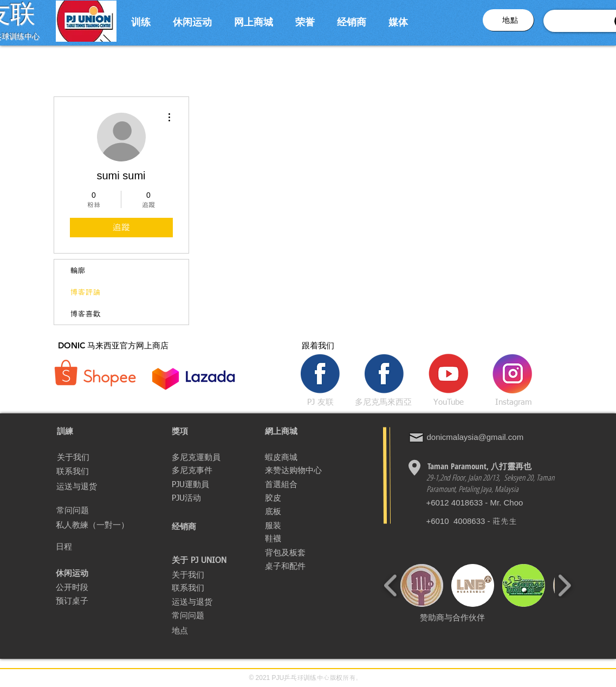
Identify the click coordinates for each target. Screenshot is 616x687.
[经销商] (210, 527)
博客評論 (86, 292)
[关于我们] (95, 457)
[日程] (72, 547)
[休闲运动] (74, 573)
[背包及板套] (290, 553)
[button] (141, 21)
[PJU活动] (210, 498)
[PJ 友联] (321, 402)
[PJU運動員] (192, 484)
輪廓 (78, 270)
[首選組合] (307, 484)
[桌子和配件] (302, 566)
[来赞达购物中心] (293, 470)
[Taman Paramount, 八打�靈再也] (480, 466)
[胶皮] (303, 498)
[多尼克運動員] (210, 457)
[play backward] (391, 585)
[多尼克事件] (195, 470)
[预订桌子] (81, 601)
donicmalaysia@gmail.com (475, 437)
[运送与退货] (95, 487)
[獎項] (210, 431)
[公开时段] (80, 587)
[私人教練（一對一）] (101, 525)
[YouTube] (449, 402)
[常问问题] (95, 510)
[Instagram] (514, 402)
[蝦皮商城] (303, 457)
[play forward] (564, 585)
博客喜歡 (86, 314)
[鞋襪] (303, 539)
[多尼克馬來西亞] (384, 402)
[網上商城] (303, 431)
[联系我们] (97, 471)
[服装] (278, 526)
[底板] (277, 511)
